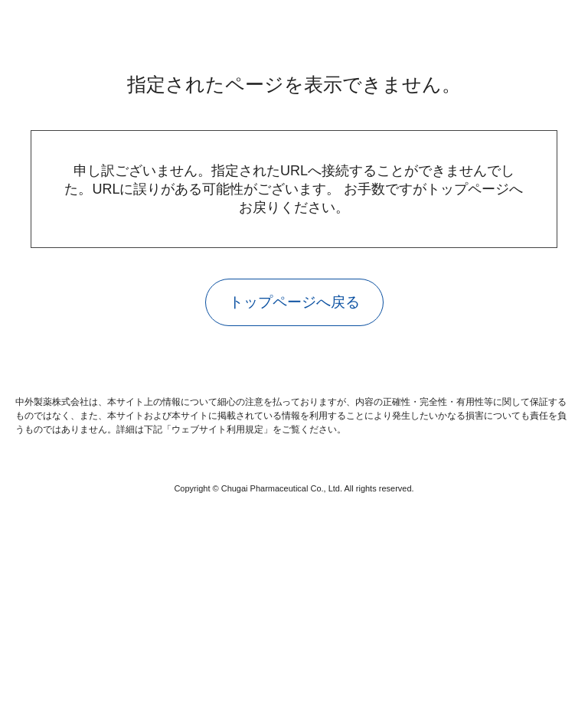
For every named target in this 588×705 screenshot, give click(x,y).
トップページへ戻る (294, 292)
